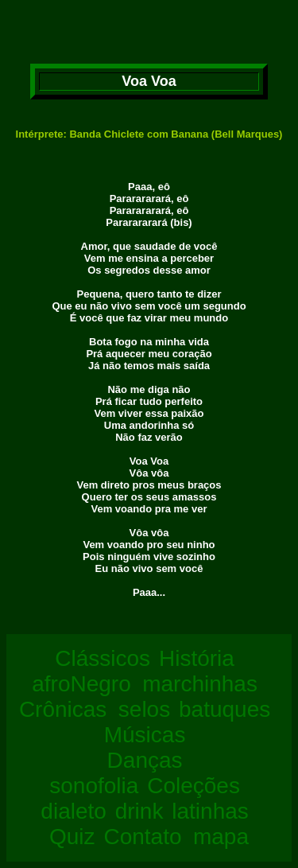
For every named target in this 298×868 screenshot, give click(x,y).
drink (139, 811)
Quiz (72, 837)
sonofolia (94, 786)
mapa (221, 837)
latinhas (210, 811)
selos (144, 709)
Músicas (145, 735)
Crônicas (63, 709)
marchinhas (200, 684)
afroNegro (81, 684)
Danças (145, 760)
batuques (224, 709)
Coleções (194, 786)
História (197, 658)
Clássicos (103, 658)
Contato (142, 837)
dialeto (74, 811)
